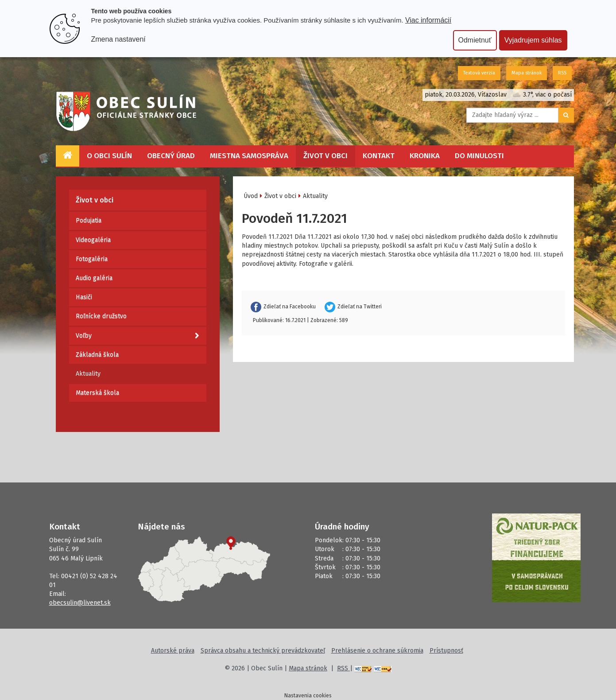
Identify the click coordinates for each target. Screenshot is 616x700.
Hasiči (84, 297)
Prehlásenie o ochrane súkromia (377, 651)
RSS (562, 73)
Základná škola (97, 355)
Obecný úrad (171, 156)
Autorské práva (173, 651)
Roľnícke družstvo (101, 316)
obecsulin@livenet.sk (80, 603)
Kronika (425, 156)
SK (449, 73)
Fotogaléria (92, 259)
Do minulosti (479, 156)
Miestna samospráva (249, 156)
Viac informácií (428, 20)
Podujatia (89, 220)
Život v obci (325, 156)
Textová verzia (479, 73)
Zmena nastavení (118, 39)
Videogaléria (93, 240)
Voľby (137, 336)
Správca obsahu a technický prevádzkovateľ (263, 651)
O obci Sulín (109, 156)
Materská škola (97, 393)
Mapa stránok (527, 73)
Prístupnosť (446, 651)
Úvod (251, 196)
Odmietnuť (475, 40)
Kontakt (379, 156)
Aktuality (88, 374)
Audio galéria (94, 278)
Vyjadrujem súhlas (533, 40)
